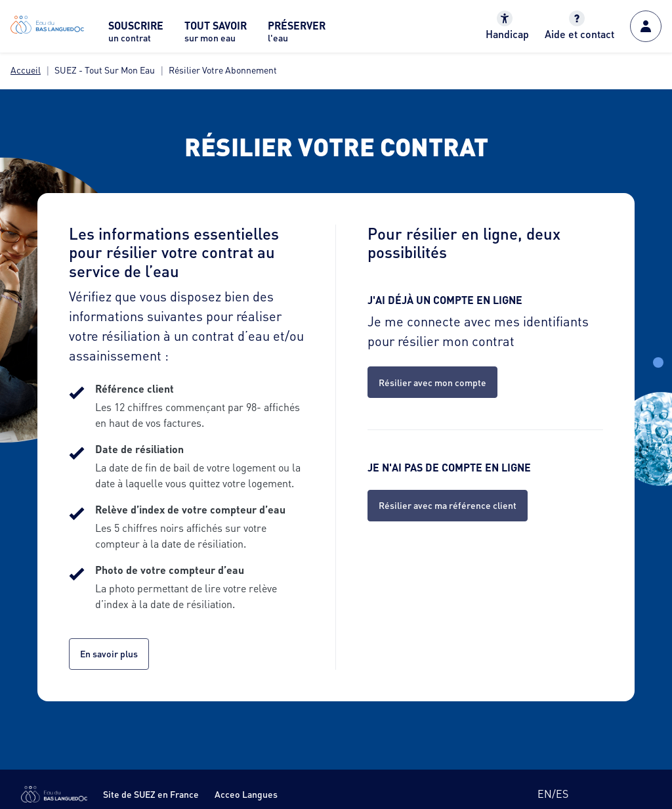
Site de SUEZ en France (151, 794)
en (545, 794)
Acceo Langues (246, 794)
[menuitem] (136, 35)
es (562, 794)
